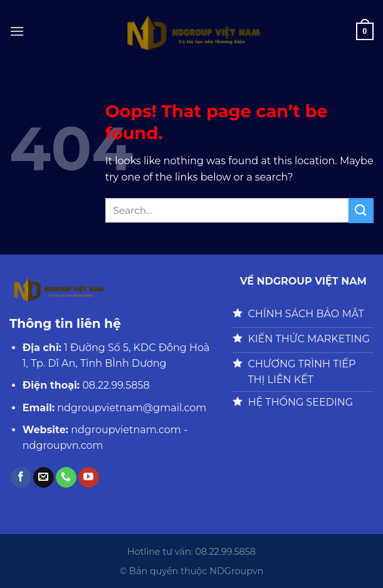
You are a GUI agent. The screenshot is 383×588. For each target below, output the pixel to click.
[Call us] (66, 478)
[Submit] (361, 210)
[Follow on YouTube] (89, 478)
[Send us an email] (44, 478)
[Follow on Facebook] (21, 478)
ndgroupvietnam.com (126, 430)
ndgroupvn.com (63, 445)
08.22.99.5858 (116, 385)
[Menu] (17, 31)
